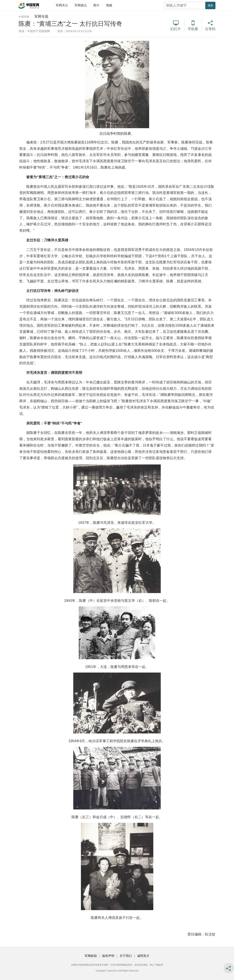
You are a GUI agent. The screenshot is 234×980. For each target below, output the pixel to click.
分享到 (210, 29)
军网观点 (81, 5)
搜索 (210, 5)
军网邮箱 (91, 956)
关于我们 (126, 956)
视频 (109, 5)
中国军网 (24, 17)
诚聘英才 (143, 956)
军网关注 (62, 5)
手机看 (193, 29)
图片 (96, 5)
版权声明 (108, 956)
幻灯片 (176, 29)
